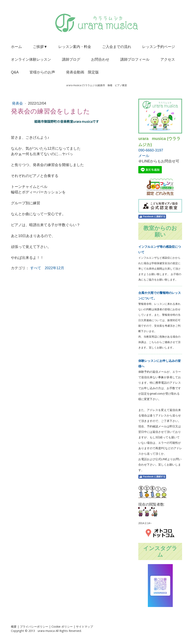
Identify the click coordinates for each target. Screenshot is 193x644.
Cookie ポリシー (62, 627)
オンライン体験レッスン (31, 59)
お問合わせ (100, 59)
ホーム (16, 47)
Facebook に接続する (152, 217)
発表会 (18, 103)
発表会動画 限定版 (82, 72)
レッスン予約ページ (159, 47)
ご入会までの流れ (117, 47)
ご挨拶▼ (40, 47)
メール (144, 156)
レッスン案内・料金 (75, 47)
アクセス (168, 59)
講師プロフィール (135, 59)
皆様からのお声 (42, 72)
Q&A (15, 72)
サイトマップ (84, 627)
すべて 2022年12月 (47, 268)
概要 (14, 627)
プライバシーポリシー (34, 627)
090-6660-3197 (151, 150)
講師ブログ (71, 59)
